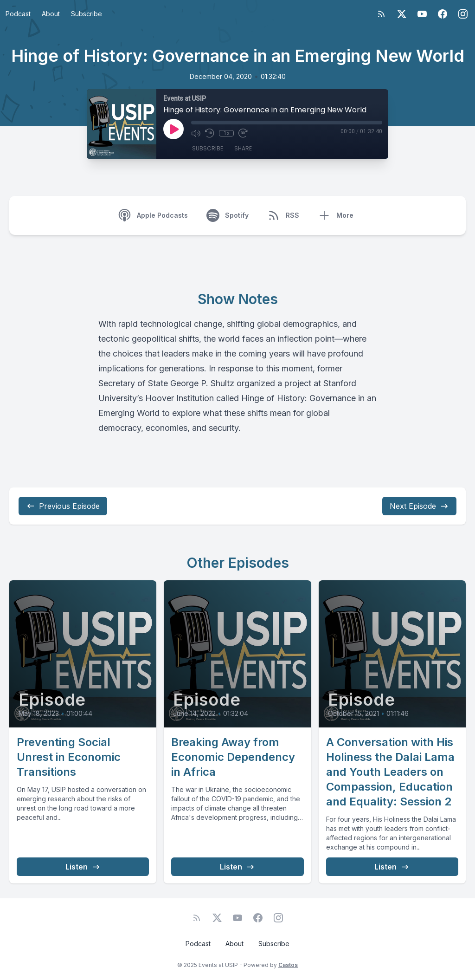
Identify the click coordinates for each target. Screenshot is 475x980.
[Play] (173, 129)
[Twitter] (402, 14)
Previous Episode (63, 506)
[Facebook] (443, 14)
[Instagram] (463, 14)
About (51, 14)
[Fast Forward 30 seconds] (243, 133)
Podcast (18, 14)
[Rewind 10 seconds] (210, 133)
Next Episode (419, 506)
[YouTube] (422, 14)
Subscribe (87, 14)
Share (243, 148)
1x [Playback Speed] (227, 133)
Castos (288, 965)
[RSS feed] (381, 14)
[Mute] (196, 133)
